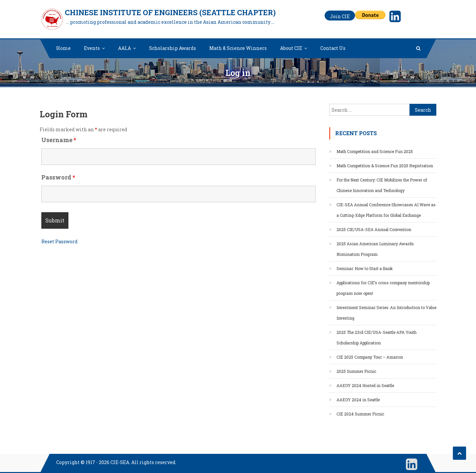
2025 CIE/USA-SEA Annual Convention (374, 229)
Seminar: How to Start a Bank (365, 268)
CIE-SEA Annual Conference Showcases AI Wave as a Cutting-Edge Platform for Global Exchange (386, 210)
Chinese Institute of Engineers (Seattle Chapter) (170, 12)
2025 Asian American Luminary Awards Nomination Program (375, 249)
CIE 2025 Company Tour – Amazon (370, 357)
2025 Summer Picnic (356, 371)
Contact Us (333, 48)
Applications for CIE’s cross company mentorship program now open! (383, 288)
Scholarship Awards (173, 48)
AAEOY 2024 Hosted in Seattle (365, 385)
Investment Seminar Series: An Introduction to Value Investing (386, 313)
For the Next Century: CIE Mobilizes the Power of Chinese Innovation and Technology (382, 185)
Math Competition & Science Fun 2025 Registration (385, 166)
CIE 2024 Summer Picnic (360, 414)
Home (63, 48)
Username (59, 140)
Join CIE (340, 16)
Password (58, 177)
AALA (124, 48)
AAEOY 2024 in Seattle (358, 400)
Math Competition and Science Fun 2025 (375, 151)
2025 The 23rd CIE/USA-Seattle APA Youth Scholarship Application (377, 337)
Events (92, 48)
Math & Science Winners (238, 48)
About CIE (291, 48)
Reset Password (59, 241)
